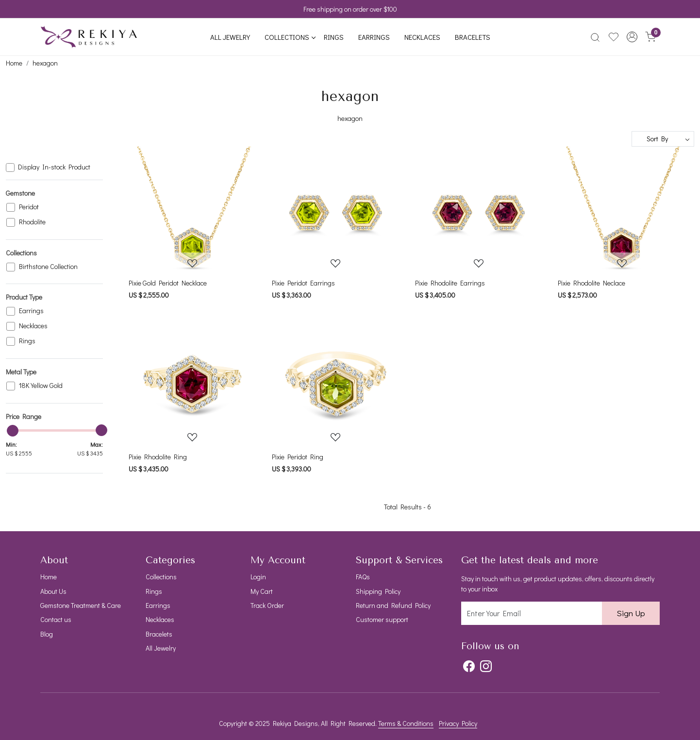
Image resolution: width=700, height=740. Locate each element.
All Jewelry (230, 37)
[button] (632, 37)
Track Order (267, 605)
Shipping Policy (378, 591)
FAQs (363, 577)
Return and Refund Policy (393, 605)
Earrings (374, 37)
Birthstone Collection (48, 267)
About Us (53, 591)
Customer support (382, 619)
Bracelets (473, 37)
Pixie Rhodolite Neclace (592, 283)
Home (49, 577)
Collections (290, 37)
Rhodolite (32, 222)
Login (258, 577)
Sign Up (631, 613)
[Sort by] (663, 139)
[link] (595, 37)
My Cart (262, 591)
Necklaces (422, 37)
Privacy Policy (458, 723)
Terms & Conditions (406, 723)
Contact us (56, 619)
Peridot (29, 207)
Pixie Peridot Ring (298, 457)
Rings (334, 37)
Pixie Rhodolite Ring (158, 457)
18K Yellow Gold (41, 386)
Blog (47, 634)
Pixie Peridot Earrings (303, 283)
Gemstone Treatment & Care (81, 605)
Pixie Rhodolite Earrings (450, 283)
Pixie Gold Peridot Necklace (168, 283)
